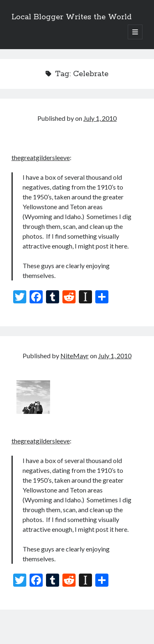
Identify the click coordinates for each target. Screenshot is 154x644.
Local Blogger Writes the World (71, 17)
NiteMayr (75, 356)
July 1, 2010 (100, 118)
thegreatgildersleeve (41, 157)
